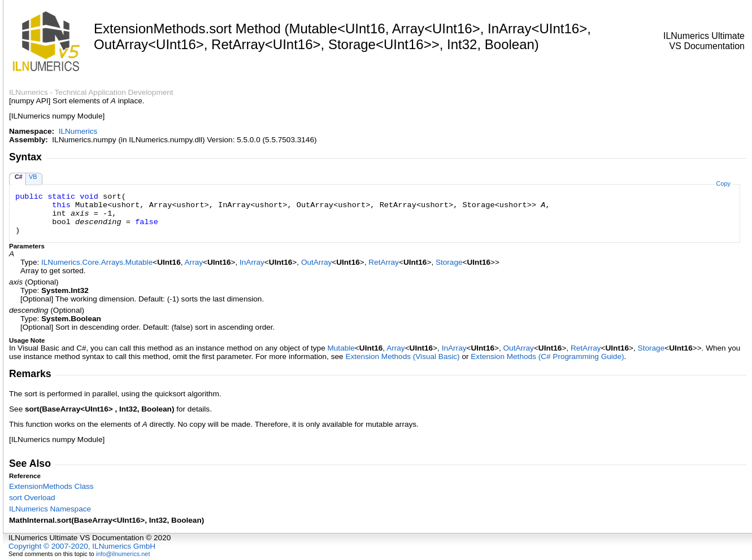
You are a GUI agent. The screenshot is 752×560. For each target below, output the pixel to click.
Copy (723, 183)
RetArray (384, 262)
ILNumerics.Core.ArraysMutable (97, 262)
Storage (449, 262)
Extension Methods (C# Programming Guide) (547, 356)
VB (33, 177)
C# (19, 177)
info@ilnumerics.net (123, 554)
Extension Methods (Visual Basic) (402, 356)
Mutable (341, 348)
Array (194, 262)
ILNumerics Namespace (50, 509)
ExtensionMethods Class (51, 486)
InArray (252, 262)
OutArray (316, 262)
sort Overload (32, 498)
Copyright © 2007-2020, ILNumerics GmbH (82, 546)
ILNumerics (78, 131)
